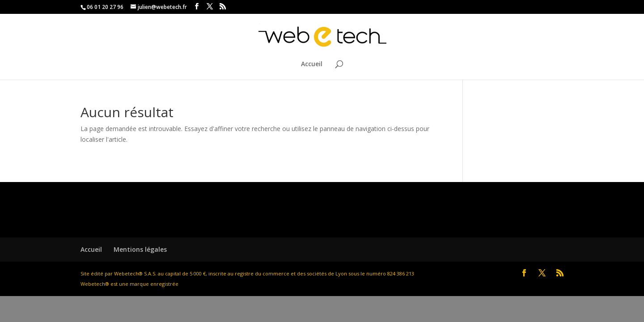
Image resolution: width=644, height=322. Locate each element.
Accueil (312, 64)
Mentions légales (140, 249)
